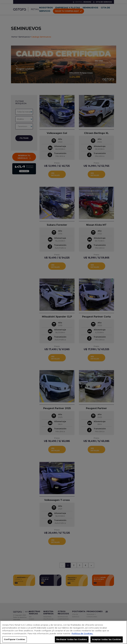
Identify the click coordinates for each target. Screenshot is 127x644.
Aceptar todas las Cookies (107, 640)
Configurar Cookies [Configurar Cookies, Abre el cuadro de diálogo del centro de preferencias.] (15, 640)
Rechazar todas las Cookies (72, 640)
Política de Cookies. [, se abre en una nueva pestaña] (82, 634)
